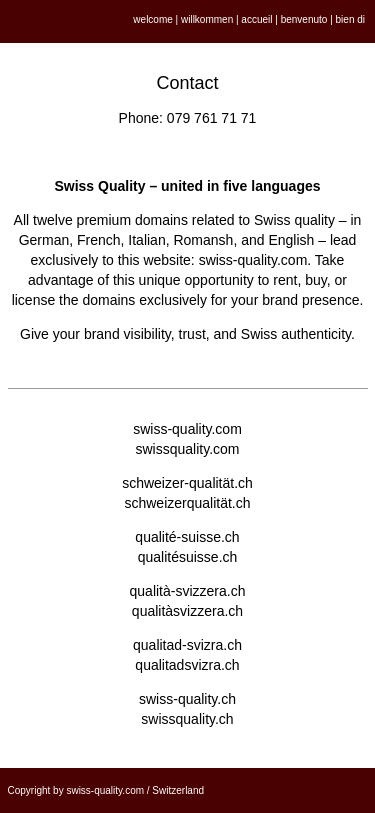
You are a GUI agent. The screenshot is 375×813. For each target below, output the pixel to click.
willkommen (207, 19)
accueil (256, 19)
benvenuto (304, 19)
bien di (350, 19)
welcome (152, 19)
